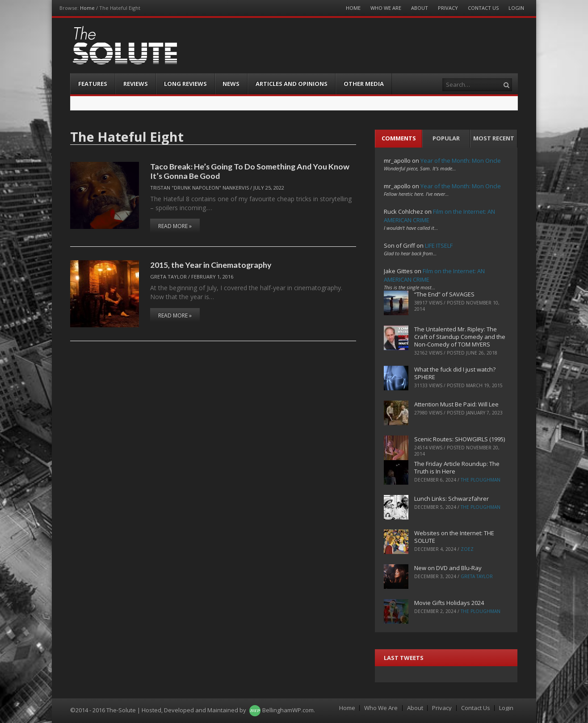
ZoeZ (467, 549)
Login (516, 8)
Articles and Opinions (292, 84)
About (420, 8)
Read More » (175, 226)
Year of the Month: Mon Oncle (461, 161)
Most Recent (494, 138)
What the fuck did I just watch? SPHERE (455, 373)
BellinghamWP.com (288, 710)
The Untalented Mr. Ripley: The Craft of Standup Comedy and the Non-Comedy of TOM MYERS (460, 337)
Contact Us (483, 8)
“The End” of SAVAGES (444, 294)
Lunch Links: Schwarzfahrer (451, 499)
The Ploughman (481, 480)
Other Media (364, 84)
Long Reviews (185, 84)
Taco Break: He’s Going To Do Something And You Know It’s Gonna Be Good (250, 171)
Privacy (448, 8)
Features (93, 84)
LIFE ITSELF (439, 245)
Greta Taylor (168, 277)
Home (87, 8)
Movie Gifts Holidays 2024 (449, 603)
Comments (399, 138)
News (231, 84)
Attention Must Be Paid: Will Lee (456, 404)
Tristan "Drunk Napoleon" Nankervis (199, 188)
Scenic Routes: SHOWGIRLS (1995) (460, 439)
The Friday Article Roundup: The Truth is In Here (457, 467)
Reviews (136, 84)
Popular (446, 138)
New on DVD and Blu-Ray (448, 568)
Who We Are (386, 8)
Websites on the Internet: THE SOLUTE (454, 537)
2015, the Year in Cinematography (211, 265)
